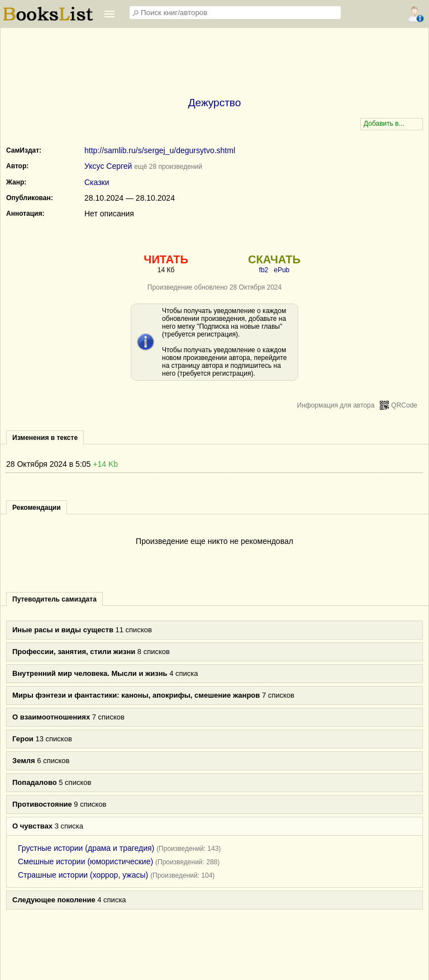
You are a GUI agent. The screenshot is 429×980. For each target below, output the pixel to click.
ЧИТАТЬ (166, 259)
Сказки (97, 182)
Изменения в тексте (45, 438)
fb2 (264, 270)
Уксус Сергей (108, 166)
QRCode (404, 405)
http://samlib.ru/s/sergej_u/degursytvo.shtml (160, 150)
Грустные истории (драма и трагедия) (86, 848)
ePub (282, 270)
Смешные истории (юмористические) (85, 861)
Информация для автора (336, 405)
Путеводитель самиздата (54, 599)
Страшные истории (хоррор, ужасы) (83, 875)
